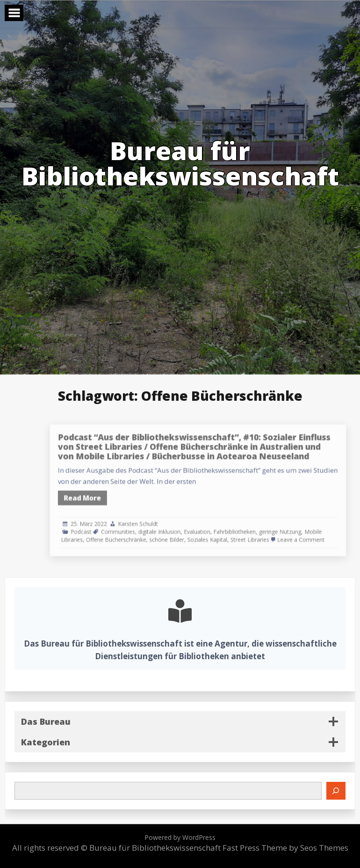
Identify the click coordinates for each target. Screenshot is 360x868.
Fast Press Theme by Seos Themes (285, 848)
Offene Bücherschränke (152, 529)
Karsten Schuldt (170, 517)
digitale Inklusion (187, 523)
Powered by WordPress (180, 837)
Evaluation (217, 523)
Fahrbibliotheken (247, 523)
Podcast (124, 523)
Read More (125, 496)
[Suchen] (336, 791)
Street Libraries (259, 529)
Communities (154, 523)
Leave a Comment (300, 529)
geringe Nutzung (283, 523)
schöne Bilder (193, 529)
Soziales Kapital (225, 529)
